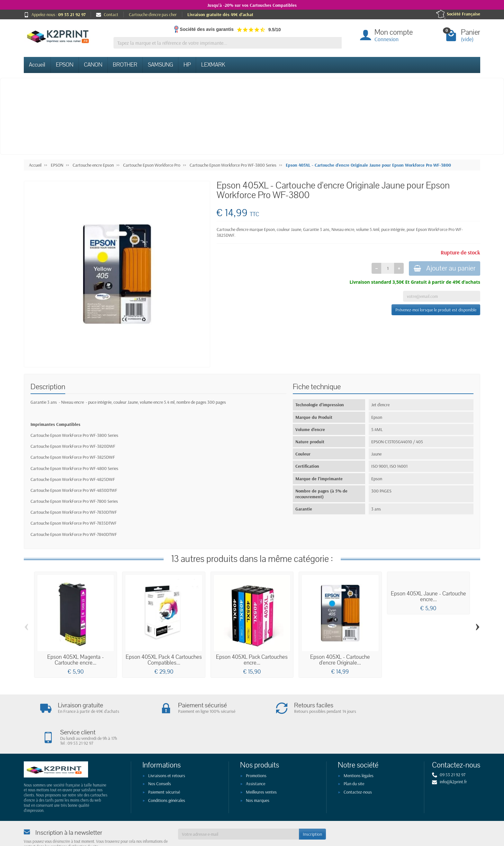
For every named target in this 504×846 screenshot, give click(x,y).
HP (187, 65)
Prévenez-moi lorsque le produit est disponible (436, 310)
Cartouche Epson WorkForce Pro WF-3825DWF (73, 457)
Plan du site (354, 757)
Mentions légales (359, 749)
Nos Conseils (160, 757)
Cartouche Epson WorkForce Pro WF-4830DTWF (74, 490)
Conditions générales (167, 773)
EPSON (65, 65)
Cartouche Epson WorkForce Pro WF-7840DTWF (74, 534)
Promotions (256, 749)
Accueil (37, 65)
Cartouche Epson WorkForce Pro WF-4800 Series (74, 468)
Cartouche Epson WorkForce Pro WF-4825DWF (73, 479)
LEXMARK (213, 65)
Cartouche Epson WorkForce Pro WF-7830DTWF (74, 512)
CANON (93, 65)
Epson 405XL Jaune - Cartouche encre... (428, 597)
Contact (107, 14)
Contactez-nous (358, 765)
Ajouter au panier (443, 269)
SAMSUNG (160, 65)
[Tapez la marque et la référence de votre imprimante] (228, 43)
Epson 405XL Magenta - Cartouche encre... (76, 660)
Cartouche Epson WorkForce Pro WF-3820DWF (73, 446)
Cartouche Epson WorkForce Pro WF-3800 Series (74, 435)
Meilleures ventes (261, 765)
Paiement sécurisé (164, 765)
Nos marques (258, 773)
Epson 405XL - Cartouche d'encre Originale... (340, 660)
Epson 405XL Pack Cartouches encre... (252, 660)
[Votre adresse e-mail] (239, 807)
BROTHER (125, 65)
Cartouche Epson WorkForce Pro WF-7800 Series (74, 501)
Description (48, 387)
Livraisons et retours (167, 749)
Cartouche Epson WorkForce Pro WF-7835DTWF (74, 523)
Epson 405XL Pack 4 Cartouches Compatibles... (164, 660)
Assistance (256, 757)
